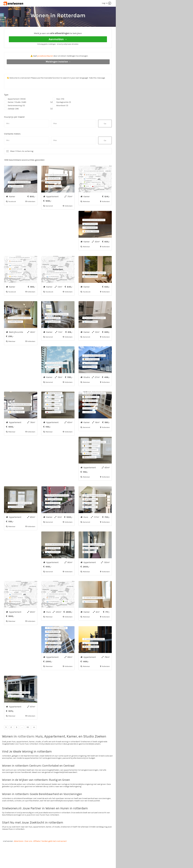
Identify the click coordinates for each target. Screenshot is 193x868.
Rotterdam (31, 31)
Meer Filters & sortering (22, 161)
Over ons (28, 851)
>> (34, 737)
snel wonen (8, 851)
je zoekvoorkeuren (45, 66)
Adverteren (19, 851)
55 (28, 737)
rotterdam (26, 746)
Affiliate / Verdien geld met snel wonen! (50, 851)
